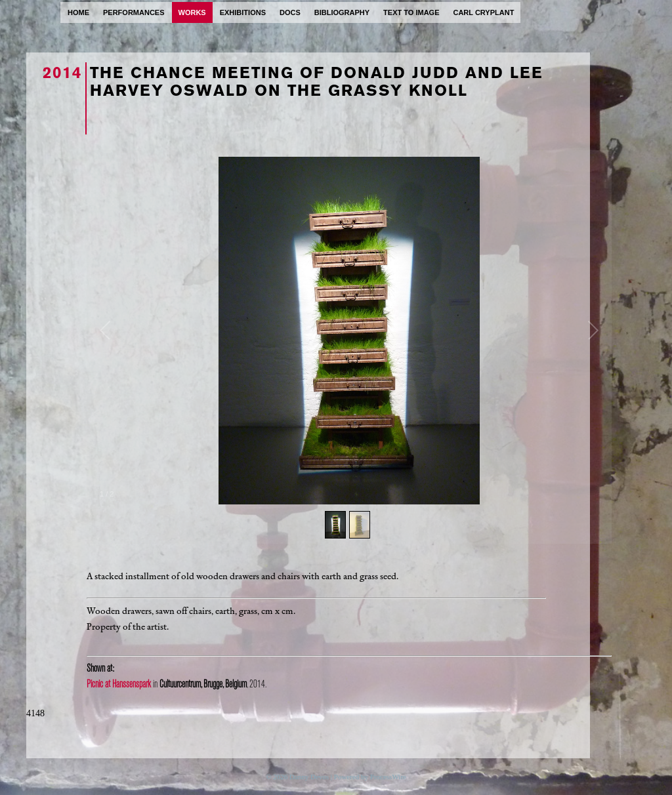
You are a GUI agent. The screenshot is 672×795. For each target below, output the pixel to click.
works (192, 12)
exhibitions (243, 12)
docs (290, 12)
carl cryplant (483, 12)
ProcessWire (388, 777)
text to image (411, 12)
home (78, 12)
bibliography (342, 12)
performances (134, 12)
